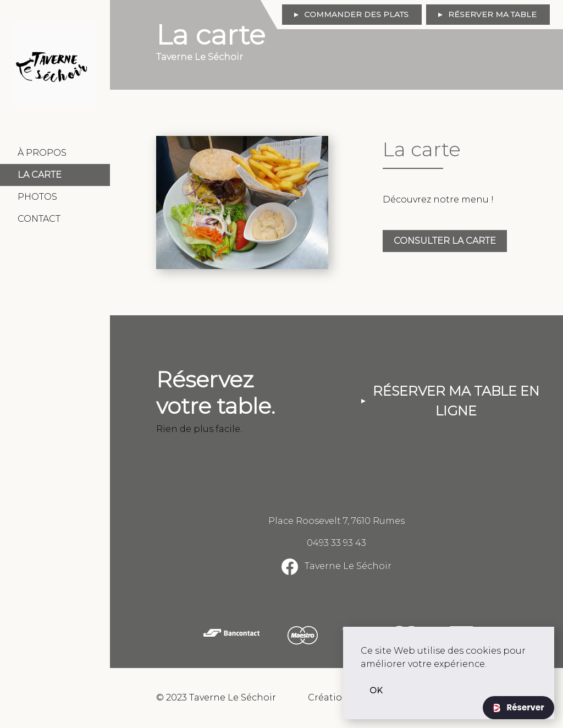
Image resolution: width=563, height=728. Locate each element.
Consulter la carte (445, 241)
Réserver (524, 707)
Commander (356, 14)
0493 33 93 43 (336, 543)
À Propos (42, 153)
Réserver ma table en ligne (456, 401)
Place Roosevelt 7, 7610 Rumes (336, 521)
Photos (37, 197)
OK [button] (376, 691)
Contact (39, 219)
